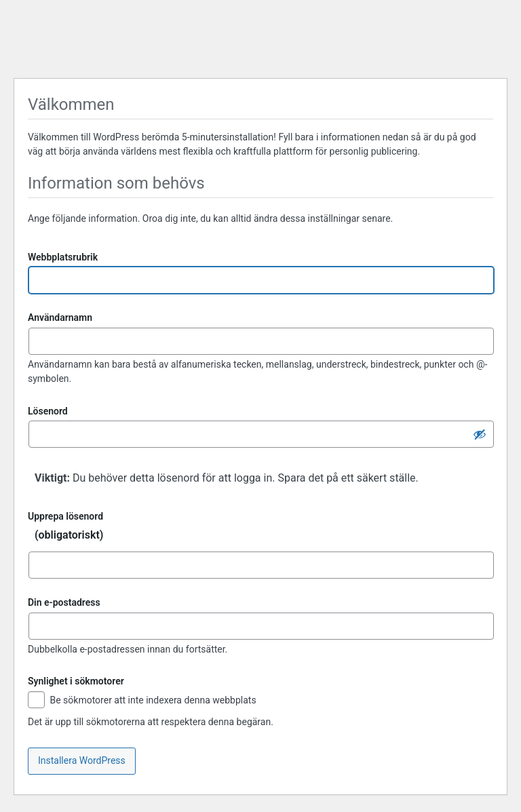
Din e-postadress (64, 603)
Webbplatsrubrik (63, 257)
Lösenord (48, 411)
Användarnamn (60, 317)
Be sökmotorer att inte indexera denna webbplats (142, 701)
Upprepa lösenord (260, 529)
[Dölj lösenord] (480, 434)
